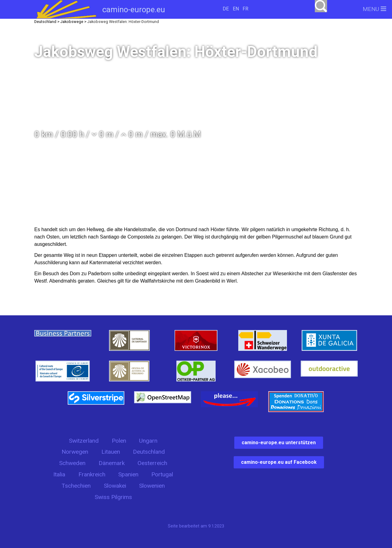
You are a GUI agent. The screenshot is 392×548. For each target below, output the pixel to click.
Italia (59, 474)
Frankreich (92, 474)
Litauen (111, 452)
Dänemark (112, 463)
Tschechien (76, 486)
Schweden (72, 463)
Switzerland (84, 441)
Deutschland (149, 452)
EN (236, 9)
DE (226, 9)
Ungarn (148, 441)
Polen (119, 441)
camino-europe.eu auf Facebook (279, 462)
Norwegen (75, 452)
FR (245, 9)
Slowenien (152, 486)
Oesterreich (152, 463)
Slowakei (115, 486)
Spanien (128, 474)
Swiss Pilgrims (113, 497)
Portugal (162, 474)
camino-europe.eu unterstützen (279, 443)
